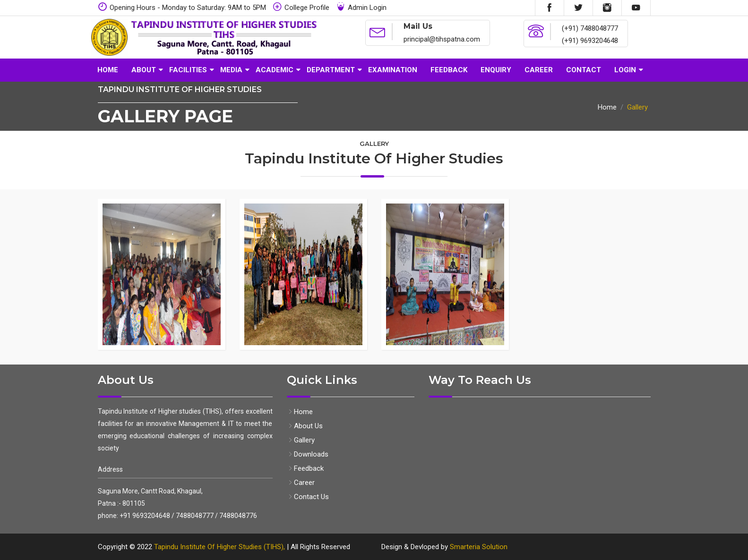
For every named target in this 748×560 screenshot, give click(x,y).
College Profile (301, 7)
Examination (393, 70)
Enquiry (496, 70)
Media (231, 70)
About (144, 70)
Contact (584, 70)
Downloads (308, 454)
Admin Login (361, 7)
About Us (305, 426)
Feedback (449, 70)
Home (108, 70)
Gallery (301, 440)
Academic (275, 70)
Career (539, 70)
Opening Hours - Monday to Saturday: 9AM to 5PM (182, 7)
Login (625, 70)
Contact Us (308, 497)
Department (331, 70)
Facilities (188, 70)
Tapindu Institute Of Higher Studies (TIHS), (219, 547)
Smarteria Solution (479, 547)
